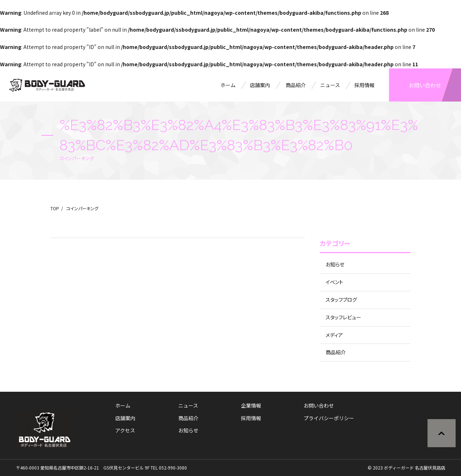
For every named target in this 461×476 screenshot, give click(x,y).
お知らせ (335, 264)
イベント (334, 282)
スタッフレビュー (343, 317)
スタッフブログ (341, 300)
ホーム (228, 85)
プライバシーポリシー (329, 418)
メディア (334, 335)
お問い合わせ (425, 85)
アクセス (125, 430)
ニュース (330, 85)
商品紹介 (296, 85)
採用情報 (364, 85)
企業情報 (251, 405)
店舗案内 (260, 85)
